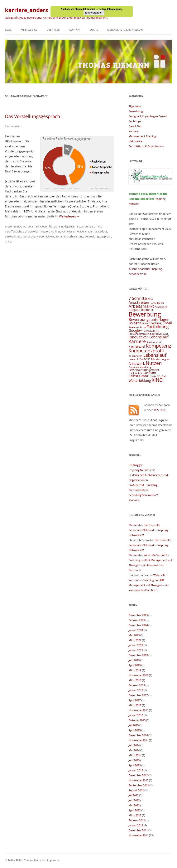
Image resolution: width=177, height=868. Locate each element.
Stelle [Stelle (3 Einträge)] (153, 376)
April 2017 (135, 700)
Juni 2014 (134, 745)
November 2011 (138, 835)
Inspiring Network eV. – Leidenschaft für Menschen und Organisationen (148, 475)
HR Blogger (135, 465)
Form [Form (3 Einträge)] (143, 327)
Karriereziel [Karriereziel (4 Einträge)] (137, 346)
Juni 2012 (134, 800)
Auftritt (56, 231)
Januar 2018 (136, 690)
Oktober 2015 (137, 720)
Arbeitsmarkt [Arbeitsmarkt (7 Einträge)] (141, 306)
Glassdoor (101, 231)
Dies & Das (135, 126)
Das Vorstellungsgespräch (33, 116)
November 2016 (138, 710)
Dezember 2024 (138, 625)
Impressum (54, 860)
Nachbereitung (26, 236)
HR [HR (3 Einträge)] (157, 331)
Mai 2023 (134, 635)
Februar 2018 (137, 685)
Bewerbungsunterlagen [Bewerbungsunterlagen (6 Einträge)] (149, 319)
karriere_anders (27, 10)
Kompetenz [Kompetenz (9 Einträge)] (158, 346)
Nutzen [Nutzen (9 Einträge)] (154, 363)
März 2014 (135, 755)
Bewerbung (84, 226)
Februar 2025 (137, 620)
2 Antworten (13, 126)
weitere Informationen (110, 9)
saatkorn (134, 500)
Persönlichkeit (46, 236)
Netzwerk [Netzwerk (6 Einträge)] (137, 363)
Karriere (97, 226)
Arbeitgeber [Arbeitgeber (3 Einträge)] (158, 303)
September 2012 (139, 785)
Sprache (61, 236)
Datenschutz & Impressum (125, 30)
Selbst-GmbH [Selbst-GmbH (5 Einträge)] (139, 376)
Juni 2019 (134, 660)
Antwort (45, 231)
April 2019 (135, 665)
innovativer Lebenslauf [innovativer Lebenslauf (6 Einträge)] (149, 337)
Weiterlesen (69, 216)
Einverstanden (94, 13)
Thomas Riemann (34, 860)
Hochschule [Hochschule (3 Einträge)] (149, 331)
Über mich (53, 30)
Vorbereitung (75, 236)
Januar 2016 (136, 715)
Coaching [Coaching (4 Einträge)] (155, 323)
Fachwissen (68, 231)
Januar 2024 (136, 630)
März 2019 (135, 670)
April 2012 (135, 810)
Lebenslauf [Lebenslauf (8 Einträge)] (155, 355)
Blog (8, 30)
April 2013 (135, 765)
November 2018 (138, 675)
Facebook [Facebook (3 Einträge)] (134, 327)
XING (8, 241)
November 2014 (138, 740)
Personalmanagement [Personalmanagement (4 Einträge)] (144, 370)
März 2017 (135, 705)
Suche (94, 30)
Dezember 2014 (138, 735)
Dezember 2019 (138, 655)
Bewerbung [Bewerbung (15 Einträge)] (145, 314)
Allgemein (70, 226)
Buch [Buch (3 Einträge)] (145, 323)
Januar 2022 (136, 645)
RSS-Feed (160, 410)
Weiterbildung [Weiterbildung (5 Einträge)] (140, 381)
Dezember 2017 (138, 695)
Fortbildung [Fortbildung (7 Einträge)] (158, 327)
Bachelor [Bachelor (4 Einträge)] (147, 310)
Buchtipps (135, 121)
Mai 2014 (134, 750)
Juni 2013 (134, 760)
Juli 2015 (134, 725)
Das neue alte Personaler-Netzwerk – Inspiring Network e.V (148, 530)
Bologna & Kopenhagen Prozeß (148, 116)
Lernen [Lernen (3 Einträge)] (132, 359)
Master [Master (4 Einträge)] (156, 359)
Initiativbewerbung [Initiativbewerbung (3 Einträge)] (158, 334)
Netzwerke (135, 141)
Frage (80, 231)
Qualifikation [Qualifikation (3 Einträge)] (136, 373)
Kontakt (75, 30)
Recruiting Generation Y (143, 495)
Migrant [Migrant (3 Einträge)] (166, 359)
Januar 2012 (136, 825)
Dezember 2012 (138, 775)
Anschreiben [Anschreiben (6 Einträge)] (140, 302)
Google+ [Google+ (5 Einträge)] (135, 330)
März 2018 (135, 680)
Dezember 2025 (138, 615)
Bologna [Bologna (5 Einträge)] (135, 323)
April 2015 (135, 730)
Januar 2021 (136, 650)
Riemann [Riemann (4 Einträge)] (150, 373)
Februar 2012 (137, 820)
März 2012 (135, 815)
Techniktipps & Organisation (146, 146)
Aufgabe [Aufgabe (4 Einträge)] (134, 310)
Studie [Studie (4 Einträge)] (161, 376)
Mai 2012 (134, 805)
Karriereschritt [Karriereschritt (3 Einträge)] (154, 342)
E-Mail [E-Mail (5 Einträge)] (167, 323)
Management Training (142, 136)
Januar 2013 (136, 770)
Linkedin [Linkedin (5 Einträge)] (144, 359)
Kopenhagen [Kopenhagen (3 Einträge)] (135, 356)
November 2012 (138, 780)
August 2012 (136, 790)
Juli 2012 (134, 795)
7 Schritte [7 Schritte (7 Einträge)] (138, 298)
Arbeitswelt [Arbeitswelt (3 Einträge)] (161, 307)
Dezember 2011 (138, 830)
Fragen (89, 231)
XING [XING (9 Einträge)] (157, 380)
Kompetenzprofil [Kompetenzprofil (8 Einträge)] (146, 351)
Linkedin (10, 236)
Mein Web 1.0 (29, 30)
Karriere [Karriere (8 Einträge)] (137, 341)
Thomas (134, 525)
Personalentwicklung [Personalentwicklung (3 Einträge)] (140, 367)
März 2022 (135, 640)
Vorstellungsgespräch (98, 236)
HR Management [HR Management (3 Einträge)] (138, 334)
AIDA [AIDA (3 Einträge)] (150, 299)
